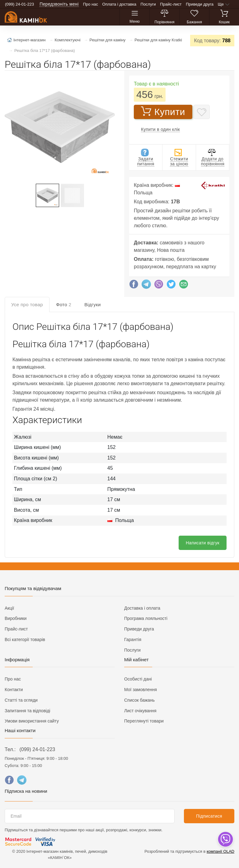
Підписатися (209, 816)
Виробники (16, 618)
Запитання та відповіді (27, 711)
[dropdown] (225, 839)
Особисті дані (138, 679)
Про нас (91, 4)
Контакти (14, 690)
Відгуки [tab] (93, 305)
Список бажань (139, 700)
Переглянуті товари (144, 721)
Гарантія (133, 639)
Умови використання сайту (32, 721)
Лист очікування (140, 711)
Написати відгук (203, 543)
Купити (163, 112)
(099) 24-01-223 (37, 749)
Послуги (148, 4)
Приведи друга (200, 4)
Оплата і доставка (119, 4)
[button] (59, 128)
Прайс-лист (171, 4)
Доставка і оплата (142, 608)
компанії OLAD (220, 851)
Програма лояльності (146, 618)
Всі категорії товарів (25, 639)
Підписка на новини (26, 791)
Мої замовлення (141, 690)
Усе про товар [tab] (27, 305)
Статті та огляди (21, 700)
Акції (9, 608)
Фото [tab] (64, 305)
